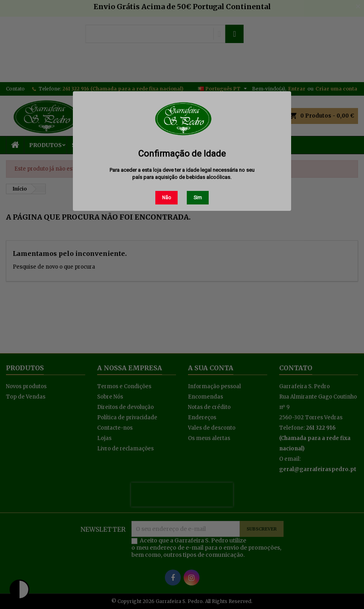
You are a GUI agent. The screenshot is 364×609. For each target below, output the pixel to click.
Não (166, 198)
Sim (198, 198)
